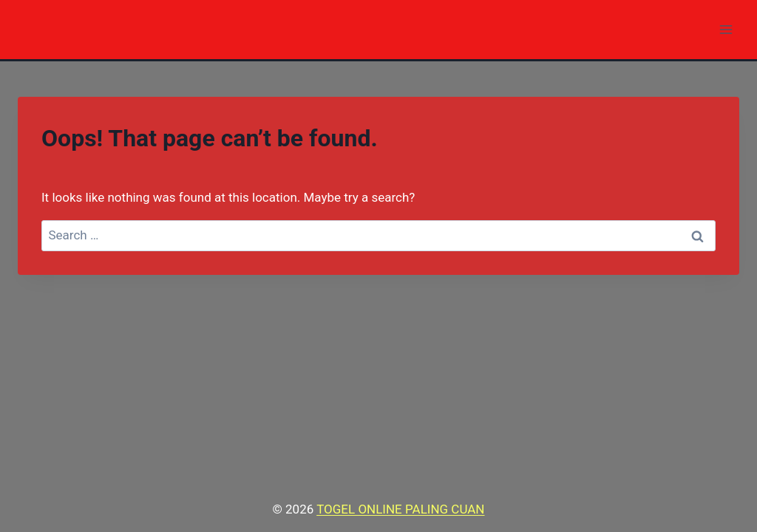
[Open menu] (726, 29)
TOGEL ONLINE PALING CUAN (400, 509)
